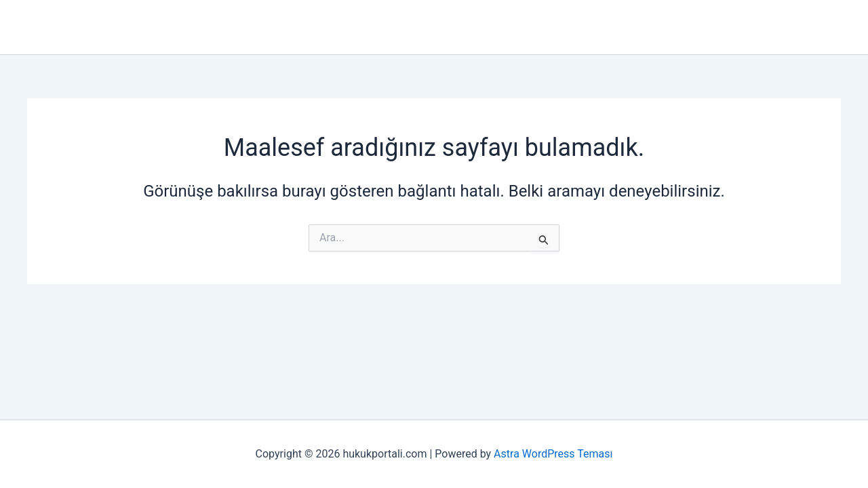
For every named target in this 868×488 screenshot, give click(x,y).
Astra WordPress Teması (553, 454)
